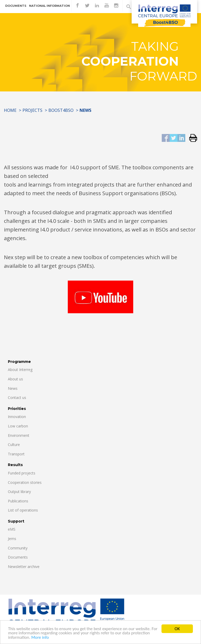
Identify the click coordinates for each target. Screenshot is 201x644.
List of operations (23, 510)
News (13, 388)
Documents (16, 6)
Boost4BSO (61, 110)
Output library (19, 492)
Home (10, 110)
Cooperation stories (25, 482)
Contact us (17, 398)
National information (49, 6)
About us (15, 379)
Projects (32, 110)
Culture (14, 445)
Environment (19, 435)
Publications (18, 501)
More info (41, 640)
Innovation (17, 417)
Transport (16, 454)
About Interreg (20, 370)
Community (18, 548)
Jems (12, 539)
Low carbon (18, 426)
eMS (12, 529)
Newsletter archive (24, 567)
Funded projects (22, 473)
